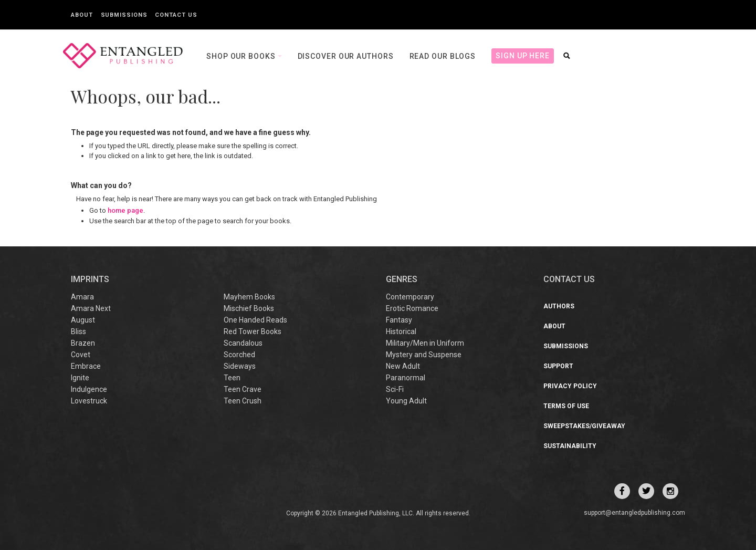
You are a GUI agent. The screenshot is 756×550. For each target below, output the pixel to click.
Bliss (78, 331)
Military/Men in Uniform (425, 343)
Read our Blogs (443, 56)
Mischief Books (249, 308)
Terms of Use (566, 406)
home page (125, 210)
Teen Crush (243, 401)
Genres (402, 279)
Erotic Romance (412, 308)
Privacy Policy (570, 386)
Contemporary (410, 297)
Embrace (86, 366)
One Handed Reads (255, 320)
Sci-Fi (395, 389)
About (82, 15)
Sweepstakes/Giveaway (584, 426)
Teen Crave (243, 389)
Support (558, 366)
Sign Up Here (523, 56)
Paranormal (406, 378)
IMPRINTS (90, 279)
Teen (232, 378)
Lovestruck (89, 401)
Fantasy (399, 320)
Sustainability (570, 446)
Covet (81, 355)
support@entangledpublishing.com (634, 513)
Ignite (80, 378)
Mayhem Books (249, 297)
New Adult (403, 366)
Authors (559, 306)
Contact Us (176, 15)
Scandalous (243, 343)
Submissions (124, 15)
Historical (401, 331)
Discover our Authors (346, 56)
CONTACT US (569, 279)
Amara (82, 297)
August (83, 320)
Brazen (83, 343)
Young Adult (406, 401)
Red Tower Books (253, 331)
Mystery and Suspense (424, 355)
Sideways (240, 366)
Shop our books (242, 56)
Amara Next (91, 308)
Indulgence (89, 389)
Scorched (239, 355)
